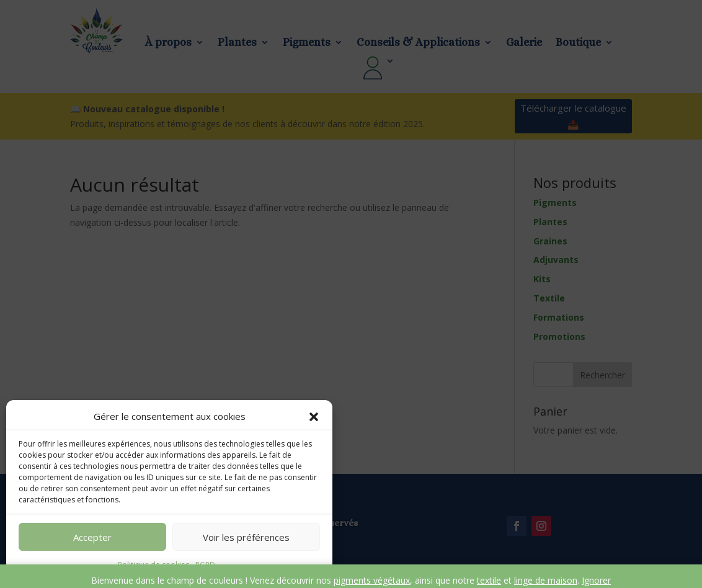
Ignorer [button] (596, 580)
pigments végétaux (372, 580)
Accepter (92, 537)
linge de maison (546, 580)
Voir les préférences (246, 537)
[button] (314, 417)
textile (489, 580)
